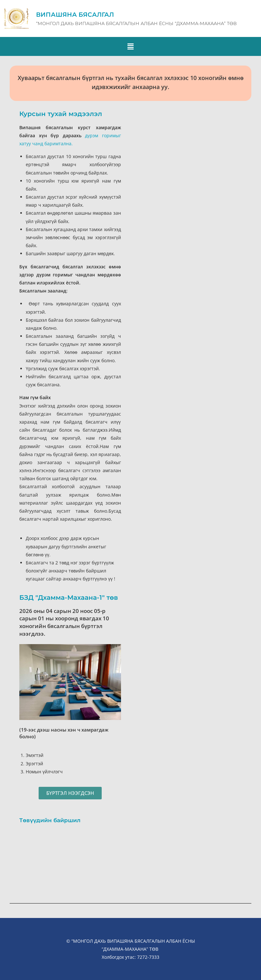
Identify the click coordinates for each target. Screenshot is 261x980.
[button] (130, 46)
